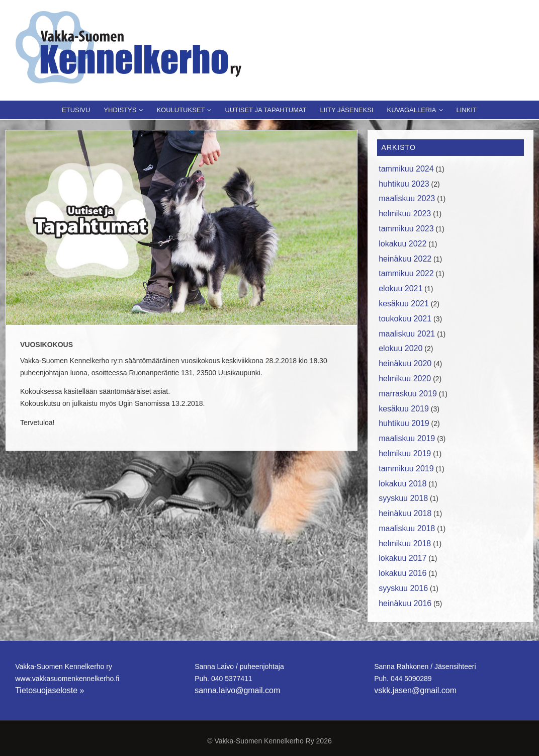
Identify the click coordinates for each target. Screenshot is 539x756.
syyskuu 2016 (403, 588)
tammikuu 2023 (406, 229)
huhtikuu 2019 (404, 423)
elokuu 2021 (400, 288)
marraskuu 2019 (408, 394)
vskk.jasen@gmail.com (415, 690)
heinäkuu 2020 (405, 363)
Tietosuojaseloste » (50, 690)
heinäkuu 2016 (405, 603)
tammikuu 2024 (406, 169)
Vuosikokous (47, 345)
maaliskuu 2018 (407, 528)
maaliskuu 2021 (407, 334)
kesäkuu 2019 (404, 409)
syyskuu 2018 (403, 498)
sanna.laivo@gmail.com (237, 690)
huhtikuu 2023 (404, 184)
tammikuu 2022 (406, 273)
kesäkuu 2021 (404, 304)
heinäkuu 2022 (405, 259)
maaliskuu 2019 (407, 438)
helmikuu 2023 (405, 214)
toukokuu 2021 (405, 319)
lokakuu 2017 (402, 558)
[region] (182, 228)
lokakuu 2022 (402, 244)
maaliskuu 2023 (407, 198)
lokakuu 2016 (402, 573)
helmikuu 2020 (405, 379)
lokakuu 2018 (402, 484)
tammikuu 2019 (406, 469)
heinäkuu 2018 (405, 513)
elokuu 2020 (400, 348)
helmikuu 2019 (405, 453)
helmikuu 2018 (405, 543)
